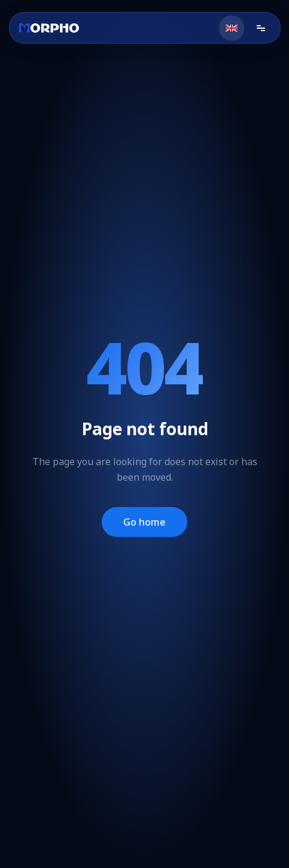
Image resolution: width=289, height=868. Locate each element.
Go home (144, 522)
